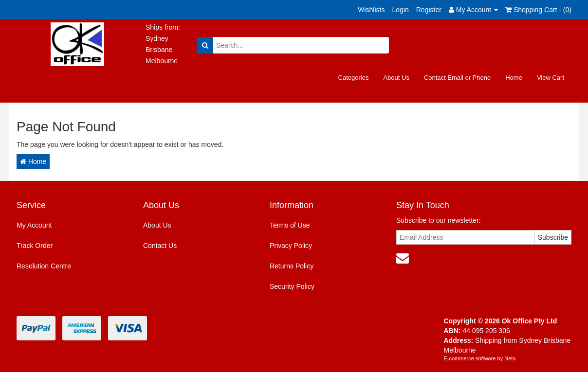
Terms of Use (290, 225)
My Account (34, 225)
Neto (510, 358)
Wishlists (371, 10)
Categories (354, 78)
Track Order (35, 246)
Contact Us (160, 246)
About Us (396, 78)
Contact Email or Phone (457, 78)
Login (400, 10)
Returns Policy (292, 266)
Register (429, 10)
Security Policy (292, 286)
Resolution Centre (44, 266)
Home (514, 78)
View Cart (551, 78)
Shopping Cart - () (538, 10)
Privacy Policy (291, 246)
